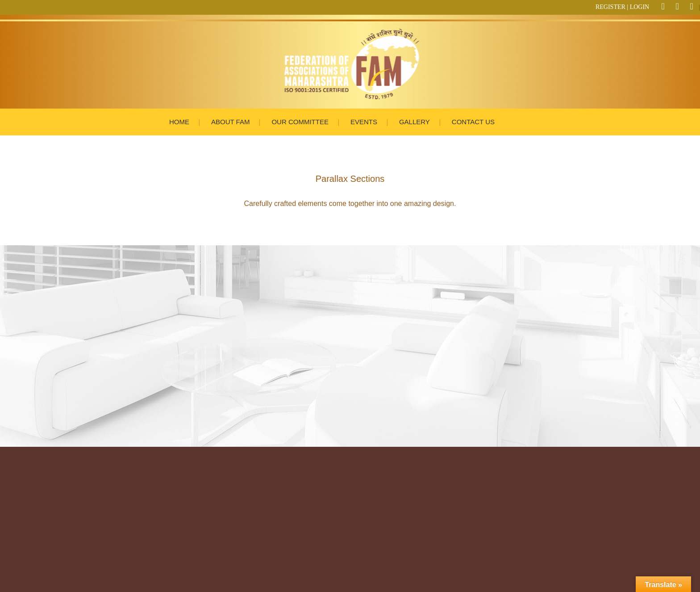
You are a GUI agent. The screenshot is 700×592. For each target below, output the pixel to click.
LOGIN (640, 7)
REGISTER (610, 7)
